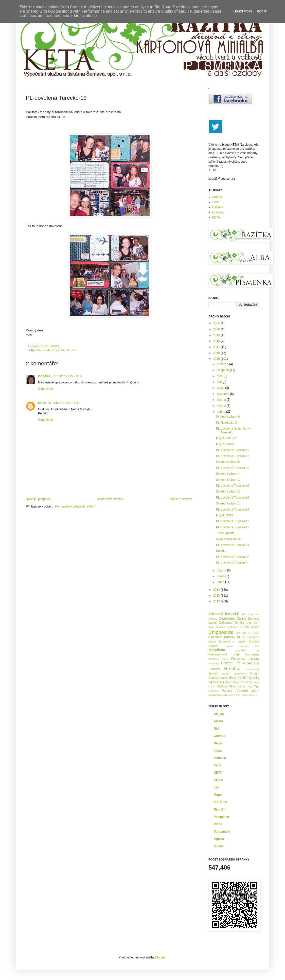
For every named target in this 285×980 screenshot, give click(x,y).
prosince (223, 364)
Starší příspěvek (181, 499)
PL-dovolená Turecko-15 (233, 498)
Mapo (218, 795)
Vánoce (227, 691)
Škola (233, 686)
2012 (217, 601)
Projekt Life (251, 663)
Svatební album (222, 682)
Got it (262, 11)
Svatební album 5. (228, 462)
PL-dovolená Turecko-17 (233, 456)
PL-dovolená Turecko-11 (233, 545)
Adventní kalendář (224, 614)
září (220, 382)
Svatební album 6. (228, 417)
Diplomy (220, 627)
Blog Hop (254, 614)
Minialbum (217, 650)
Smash (254, 673)
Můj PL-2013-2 (226, 438)
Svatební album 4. (228, 474)
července (223, 394)
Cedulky (213, 619)
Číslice (242, 619)
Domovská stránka (111, 499)
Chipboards (43, 350)
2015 (217, 359)
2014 (217, 590)
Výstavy (253, 695)
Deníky (239, 623)
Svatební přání (242, 682)
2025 (217, 323)
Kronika (254, 641)
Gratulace (233, 627)
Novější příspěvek (39, 499)
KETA (42, 403)
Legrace (213, 646)
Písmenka (238, 659)
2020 (217, 329)
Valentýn (213, 691)
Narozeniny (252, 654)
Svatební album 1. (228, 503)
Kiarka (218, 780)
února (221, 576)
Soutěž (213, 678)
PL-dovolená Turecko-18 (233, 468)
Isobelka (218, 212)
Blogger (160, 957)
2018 (217, 341)
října (220, 376)
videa (245, 695)
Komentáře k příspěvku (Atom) (76, 506)
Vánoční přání (248, 691)
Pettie (218, 824)
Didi (217, 729)
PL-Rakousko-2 (227, 423)
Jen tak (241, 633)
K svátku (254, 633)
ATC (244, 614)
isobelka (44, 376)
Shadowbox (240, 674)
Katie (217, 765)
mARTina (220, 802)
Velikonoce (215, 695)
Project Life (59, 350)
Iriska (218, 751)
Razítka (72, 350)
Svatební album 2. (228, 492)
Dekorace (226, 623)
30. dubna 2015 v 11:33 (64, 403)
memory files (249, 646)
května (222, 406)
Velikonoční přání (232, 695)
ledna (221, 582)
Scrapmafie (222, 832)
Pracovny (253, 659)
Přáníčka (214, 669)
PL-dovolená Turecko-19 (233, 450)
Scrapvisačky (252, 669)
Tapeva (219, 839)
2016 (217, 353)
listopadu (223, 370)
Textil (250, 687)
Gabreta (218, 207)
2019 (217, 335)
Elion (216, 202)
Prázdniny (214, 663)
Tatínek (242, 687)
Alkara (218, 721)
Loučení (229, 646)
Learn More (243, 11)
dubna (221, 412)
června (222, 400)
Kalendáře (215, 637)
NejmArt (220, 809)
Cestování (227, 618)
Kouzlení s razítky (232, 641)
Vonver (219, 846)
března (222, 570)
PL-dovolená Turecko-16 (233, 486)
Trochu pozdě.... (227, 533)
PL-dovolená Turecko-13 (233, 521)
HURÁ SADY (250, 627)
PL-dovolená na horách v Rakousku (233, 430)
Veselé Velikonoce (228, 539)
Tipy (257, 686)
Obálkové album (218, 659)
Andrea (217, 197)
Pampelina (221, 817)
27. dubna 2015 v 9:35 (67, 376)
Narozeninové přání (224, 654)
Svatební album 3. (228, 480)
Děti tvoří (253, 623)
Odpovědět (46, 389)
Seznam (226, 674)
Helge (218, 743)
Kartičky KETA (234, 637)
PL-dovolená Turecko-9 (232, 563)
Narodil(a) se (247, 650)
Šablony (222, 686)
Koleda (221, 551)
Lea (216, 787)
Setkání (213, 673)
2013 (217, 596)
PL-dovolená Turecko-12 (233, 527)
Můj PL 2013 (225, 515)
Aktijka (219, 714)
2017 (217, 347)
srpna (221, 388)
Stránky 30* (238, 678)
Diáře (211, 627)
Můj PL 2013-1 (226, 444)
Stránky (224, 678)
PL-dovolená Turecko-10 (233, 557)
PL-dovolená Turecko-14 (233, 510)
